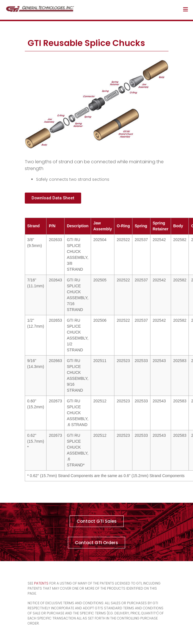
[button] (53, 198)
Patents (41, 583)
